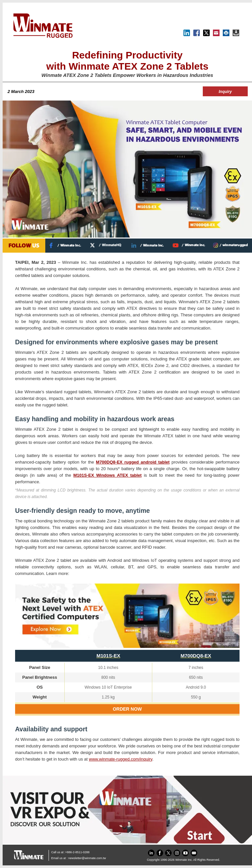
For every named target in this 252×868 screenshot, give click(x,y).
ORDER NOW (127, 709)
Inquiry (225, 92)
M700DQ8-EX (196, 656)
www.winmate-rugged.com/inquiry (121, 759)
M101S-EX (108, 656)
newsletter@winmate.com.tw (87, 858)
